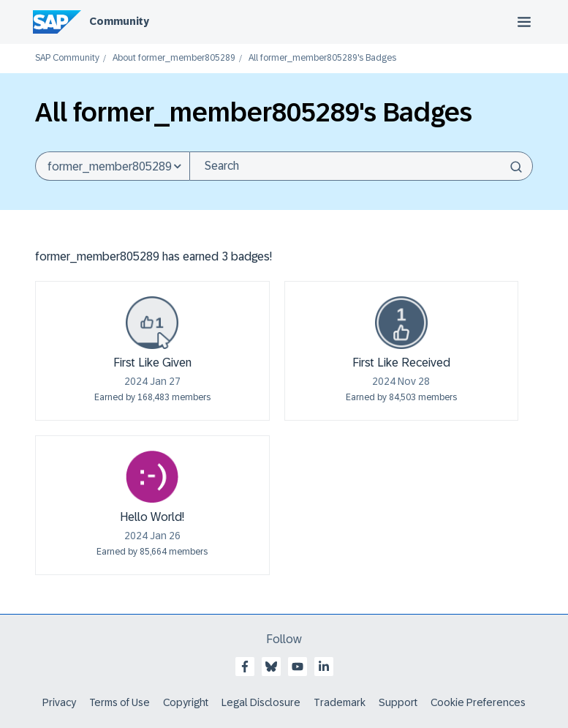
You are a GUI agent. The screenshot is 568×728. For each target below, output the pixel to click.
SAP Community (67, 58)
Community (119, 21)
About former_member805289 (174, 58)
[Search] (361, 166)
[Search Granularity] (112, 166)
